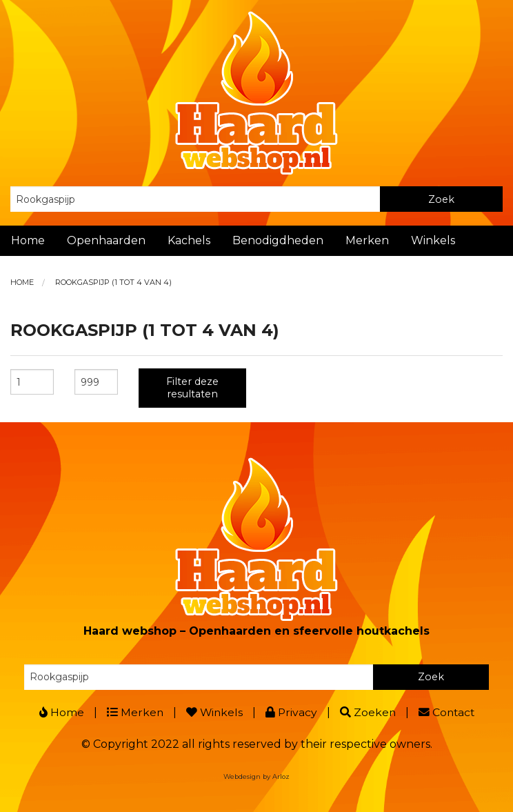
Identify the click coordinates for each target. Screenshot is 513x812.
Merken (367, 240)
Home (28, 240)
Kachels (189, 240)
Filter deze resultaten (192, 388)
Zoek (441, 199)
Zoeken (368, 712)
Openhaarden (106, 240)
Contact (448, 712)
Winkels (433, 240)
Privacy (291, 712)
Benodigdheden (278, 240)
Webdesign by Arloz (256, 776)
